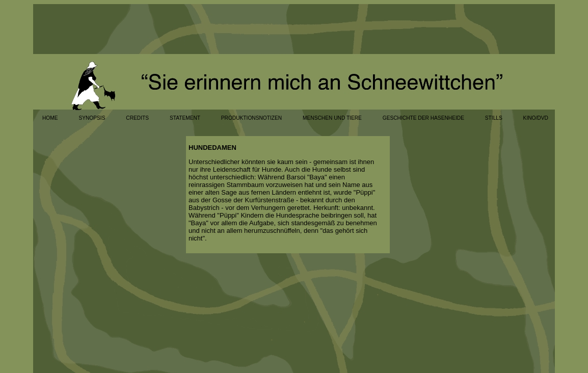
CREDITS (137, 118)
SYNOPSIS (92, 118)
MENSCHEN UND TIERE (332, 118)
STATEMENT (185, 118)
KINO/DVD (536, 118)
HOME (50, 118)
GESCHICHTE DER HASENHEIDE (423, 118)
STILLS (494, 118)
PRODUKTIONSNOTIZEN (251, 118)
